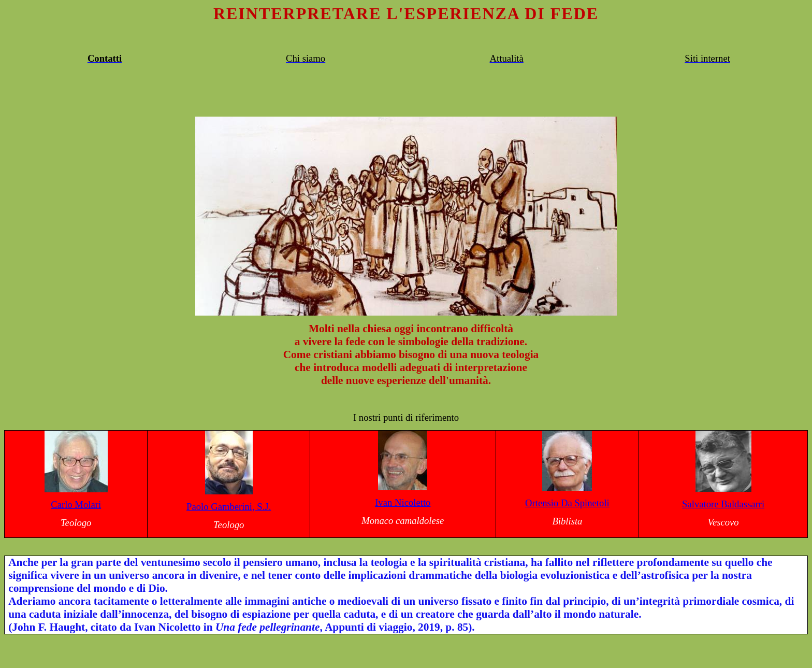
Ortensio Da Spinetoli (567, 503)
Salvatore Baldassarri (723, 504)
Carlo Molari (76, 504)
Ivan (403, 502)
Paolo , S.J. (229, 507)
